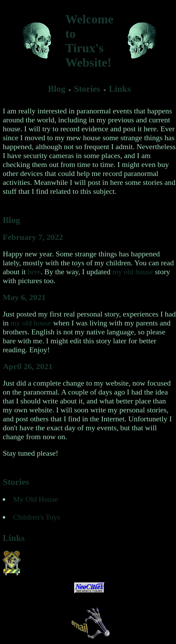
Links (120, 89)
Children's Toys (37, 517)
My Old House (36, 499)
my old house (133, 272)
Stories (87, 89)
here (34, 272)
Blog (57, 89)
